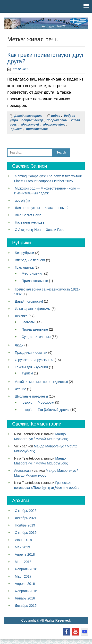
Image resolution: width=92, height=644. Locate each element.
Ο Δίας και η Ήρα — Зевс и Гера (40, 230)
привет (17, 129)
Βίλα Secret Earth (28, 215)
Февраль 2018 (26, 569)
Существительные (36, 337)
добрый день (57, 120)
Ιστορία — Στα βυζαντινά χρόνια (46, 410)
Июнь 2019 (23, 540)
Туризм (27, 373)
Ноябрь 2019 (25, 525)
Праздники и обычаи (31, 353)
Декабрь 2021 (26, 518)
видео (56, 116)
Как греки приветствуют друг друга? (46, 58)
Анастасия (22, 471)
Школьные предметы (31, 396)
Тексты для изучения (31, 367)
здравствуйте (54, 125)
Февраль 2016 (26, 591)
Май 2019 (22, 547)
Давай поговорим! (28, 116)
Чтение (21, 389)
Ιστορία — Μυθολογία (38, 402)
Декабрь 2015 (26, 606)
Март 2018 (23, 562)
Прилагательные (35, 281)
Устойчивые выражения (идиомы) (41, 382)
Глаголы (28, 322)
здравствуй (30, 125)
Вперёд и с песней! (30, 260)
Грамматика (24, 267)
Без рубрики (24, 253)
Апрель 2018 (25, 554)
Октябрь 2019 (26, 533)
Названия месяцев (29, 222)
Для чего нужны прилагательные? (42, 208)
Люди (19, 345)
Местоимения (32, 273)
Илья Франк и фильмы (33, 309)
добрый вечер (32, 120)
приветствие (37, 129)
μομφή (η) (22, 200)
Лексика (21, 316)
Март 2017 (23, 576)
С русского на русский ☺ (34, 360)
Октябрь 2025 (26, 511)
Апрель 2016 (25, 584)
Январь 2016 (25, 598)
